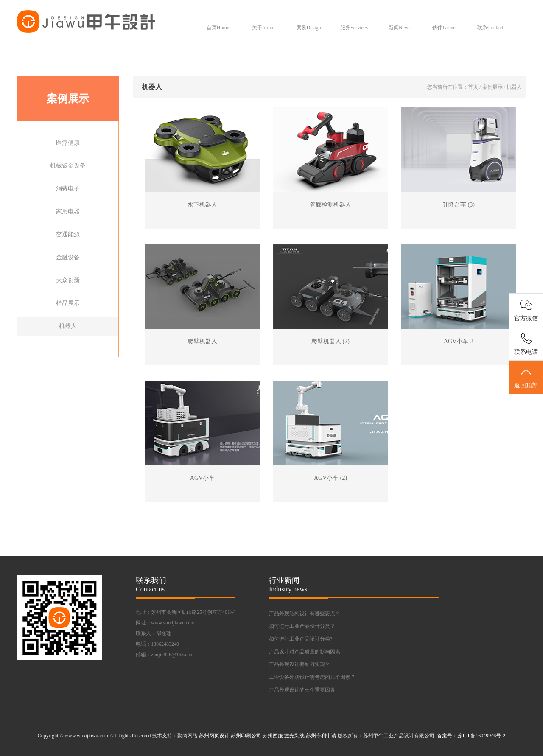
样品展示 (68, 303)
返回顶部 (526, 378)
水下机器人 (202, 205)
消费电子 (68, 189)
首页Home (218, 28)
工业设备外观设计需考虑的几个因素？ (312, 677)
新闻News (399, 28)
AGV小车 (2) (330, 478)
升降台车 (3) (459, 205)
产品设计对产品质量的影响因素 (305, 652)
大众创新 (68, 280)
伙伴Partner (445, 28)
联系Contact (490, 28)
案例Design (309, 28)
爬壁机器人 (202, 341)
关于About (263, 28)
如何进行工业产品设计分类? (301, 639)
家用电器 (68, 211)
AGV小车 (202, 478)
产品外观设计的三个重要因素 (302, 690)
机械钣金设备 (68, 166)
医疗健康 (68, 143)
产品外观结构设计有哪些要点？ (305, 613)
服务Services (354, 28)
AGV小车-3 (459, 341)
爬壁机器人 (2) (330, 341)
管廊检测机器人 (330, 205)
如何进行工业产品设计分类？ (302, 626)
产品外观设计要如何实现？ (299, 664)
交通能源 (68, 234)
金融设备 (68, 257)
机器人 (68, 326)
